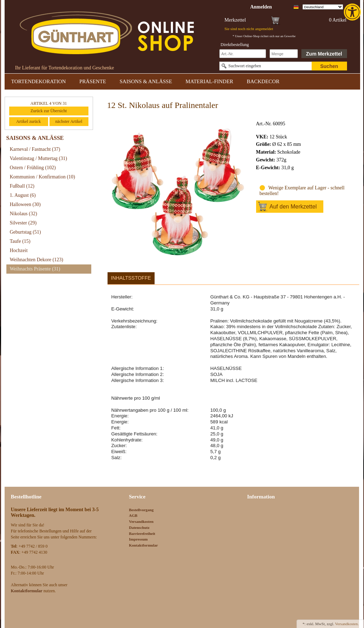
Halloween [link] (25, 204)
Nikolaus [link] (24, 214)
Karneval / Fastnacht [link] (35, 149)
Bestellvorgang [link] (141, 510)
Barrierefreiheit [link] (142, 533)
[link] (353, 12)
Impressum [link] (138, 539)
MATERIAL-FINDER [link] (209, 81)
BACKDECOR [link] (263, 81)
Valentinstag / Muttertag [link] (39, 158)
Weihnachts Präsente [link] (35, 269)
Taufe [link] (20, 241)
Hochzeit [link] (19, 250)
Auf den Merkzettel (293, 207)
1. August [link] (23, 195)
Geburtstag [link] (25, 232)
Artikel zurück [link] (29, 121)
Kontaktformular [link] (144, 545)
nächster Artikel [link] (69, 121)
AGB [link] (133, 515)
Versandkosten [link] (141, 521)
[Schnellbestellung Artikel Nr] (243, 54)
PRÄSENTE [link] (93, 81)
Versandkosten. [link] (347, 624)
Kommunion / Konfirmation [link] (43, 177)
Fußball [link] (22, 186)
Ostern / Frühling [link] (33, 168)
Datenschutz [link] (139, 527)
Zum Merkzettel (324, 54)
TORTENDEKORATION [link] (39, 81)
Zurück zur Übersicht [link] (49, 111)
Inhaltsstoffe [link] (131, 278)
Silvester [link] (23, 223)
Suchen (329, 66)
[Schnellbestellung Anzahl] (284, 54)
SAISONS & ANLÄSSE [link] (146, 81)
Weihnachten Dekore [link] (37, 260)
